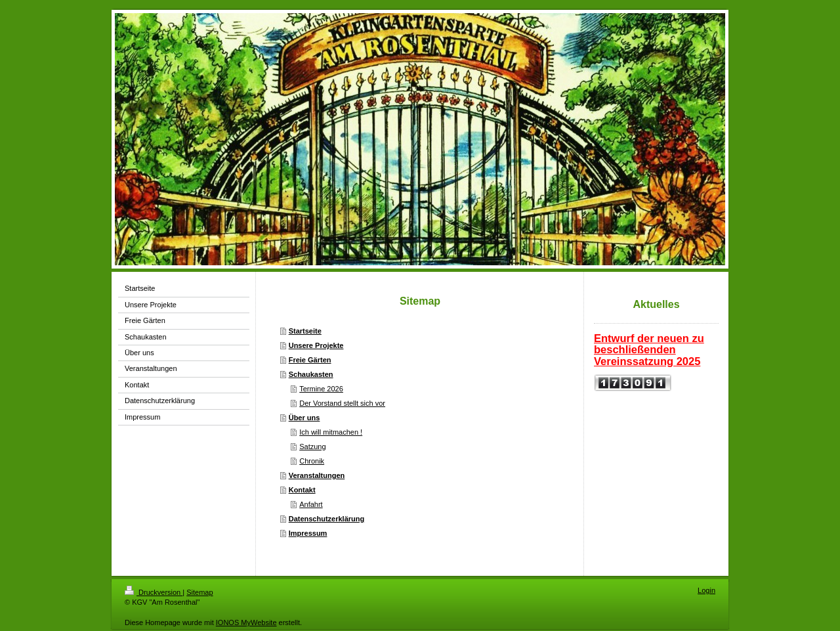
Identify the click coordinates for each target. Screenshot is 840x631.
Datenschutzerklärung (327, 519)
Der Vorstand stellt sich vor (342, 403)
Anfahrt (311, 504)
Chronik (312, 461)
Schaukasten (311, 374)
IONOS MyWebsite (246, 622)
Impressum (308, 533)
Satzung (312, 446)
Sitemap (199, 592)
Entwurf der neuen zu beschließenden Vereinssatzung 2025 (649, 350)
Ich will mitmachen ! (331, 432)
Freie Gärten (310, 360)
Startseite (305, 331)
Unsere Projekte (316, 345)
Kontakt (302, 490)
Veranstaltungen (317, 475)
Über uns (304, 418)
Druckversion (154, 592)
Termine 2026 (321, 389)
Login (706, 590)
